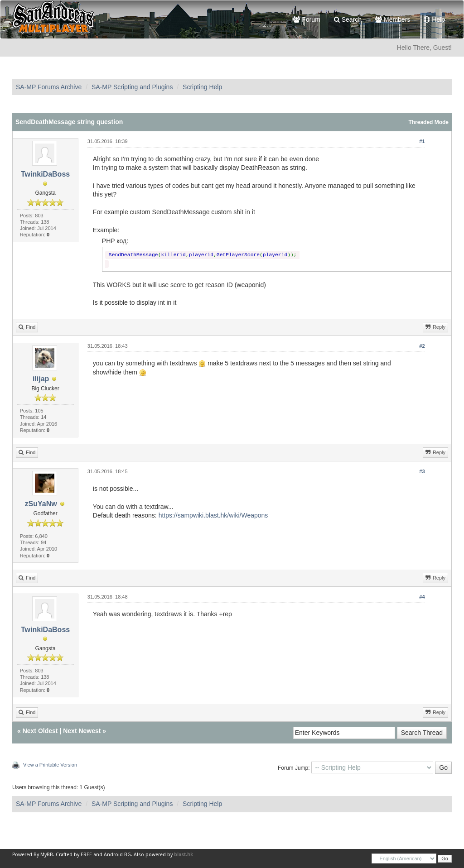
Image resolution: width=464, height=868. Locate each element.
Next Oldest (40, 731)
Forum (307, 19)
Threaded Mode (428, 122)
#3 (422, 471)
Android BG (117, 855)
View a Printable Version (50, 765)
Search (348, 19)
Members (393, 19)
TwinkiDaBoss (45, 174)
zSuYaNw (41, 504)
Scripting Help (202, 87)
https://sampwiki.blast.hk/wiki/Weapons (213, 515)
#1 (422, 141)
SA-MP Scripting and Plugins (132, 87)
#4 (422, 597)
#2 (422, 346)
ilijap (41, 379)
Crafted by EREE (74, 855)
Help (434, 19)
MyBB (47, 855)
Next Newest (82, 731)
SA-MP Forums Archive (49, 87)
